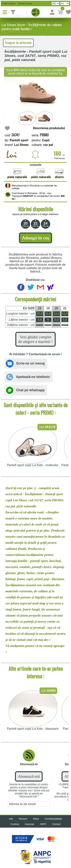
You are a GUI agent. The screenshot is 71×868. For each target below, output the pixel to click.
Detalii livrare (24, 4)
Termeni (23, 819)
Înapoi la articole (18, 43)
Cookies (15, 824)
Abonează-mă (29, 776)
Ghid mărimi (9, 4)
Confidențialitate (53, 819)
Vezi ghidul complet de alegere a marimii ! (35, 339)
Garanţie (29, 824)
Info (11, 819)
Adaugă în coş (35, 238)
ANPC (43, 824)
